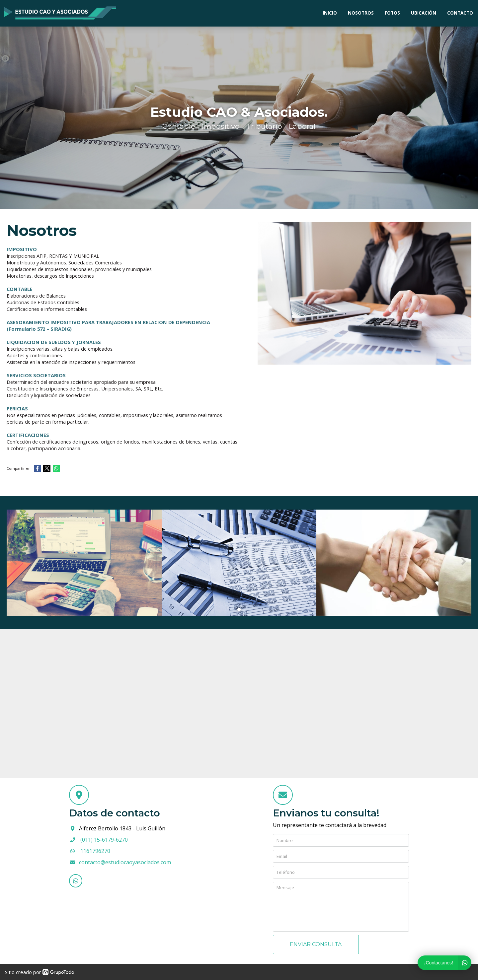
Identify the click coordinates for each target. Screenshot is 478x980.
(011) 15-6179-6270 (104, 840)
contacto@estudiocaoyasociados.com (125, 862)
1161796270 (95, 851)
